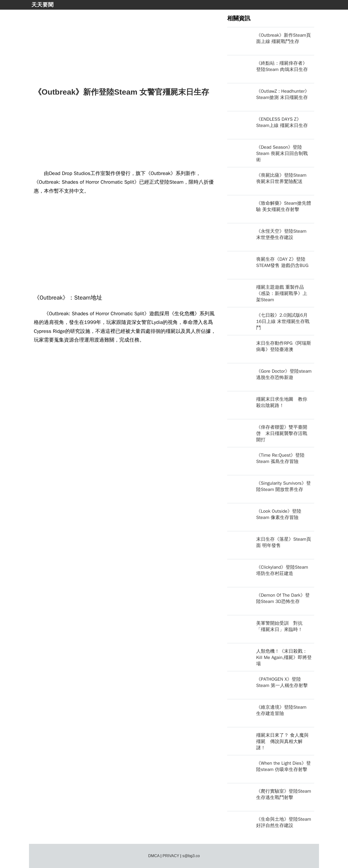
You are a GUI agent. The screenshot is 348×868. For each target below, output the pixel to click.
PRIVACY (171, 856)
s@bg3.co (191, 856)
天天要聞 (43, 5)
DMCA (154, 856)
